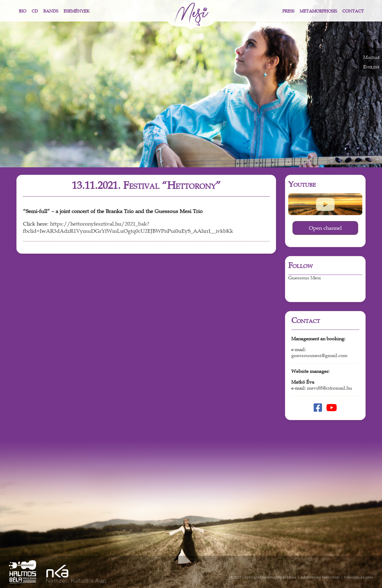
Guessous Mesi (305, 278)
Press (288, 11)
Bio (23, 11)
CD (35, 11)
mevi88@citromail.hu (330, 388)
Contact (353, 11)
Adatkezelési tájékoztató (320, 577)
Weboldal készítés (358, 577)
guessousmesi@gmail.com (319, 356)
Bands (51, 11)
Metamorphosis (318, 11)
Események (77, 11)
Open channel (325, 228)
